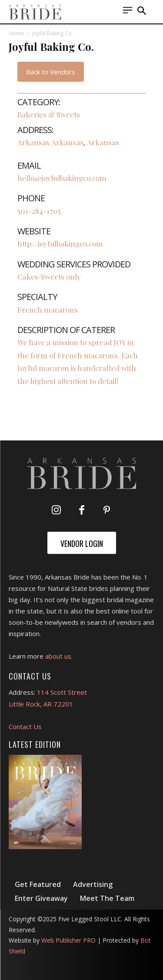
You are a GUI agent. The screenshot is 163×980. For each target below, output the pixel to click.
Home (16, 33)
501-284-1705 (39, 211)
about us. (59, 656)
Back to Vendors (51, 72)
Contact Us (25, 727)
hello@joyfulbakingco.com (62, 178)
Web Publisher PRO (68, 940)
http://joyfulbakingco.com (60, 243)
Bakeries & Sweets (49, 114)
